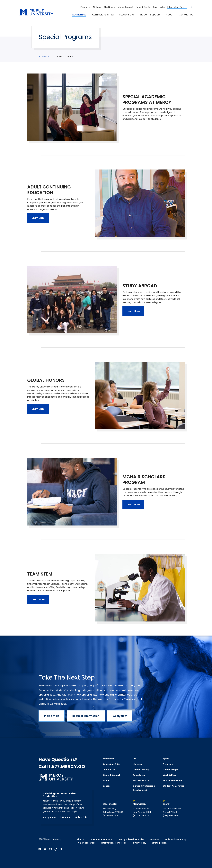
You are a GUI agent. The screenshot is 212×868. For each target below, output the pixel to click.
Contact (107, 786)
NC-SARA (155, 839)
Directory (168, 764)
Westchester (110, 804)
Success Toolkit (141, 780)
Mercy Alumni (50, 817)
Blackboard (110, 7)
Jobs (162, 7)
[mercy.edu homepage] (36, 12)
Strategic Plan (159, 843)
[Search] (191, 7)
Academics (79, 15)
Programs (85, 7)
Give (155, 7)
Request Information (86, 716)
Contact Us (186, 15)
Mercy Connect (125, 7)
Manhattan (139, 804)
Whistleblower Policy (176, 839)
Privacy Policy (139, 843)
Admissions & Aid (103, 15)
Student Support (150, 15)
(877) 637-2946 (141, 816)
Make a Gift (81, 817)
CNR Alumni (66, 817)
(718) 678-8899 (171, 816)
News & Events (143, 7)
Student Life (127, 15)
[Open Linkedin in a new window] (61, 849)
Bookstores (139, 775)
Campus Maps (170, 770)
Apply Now (120, 716)
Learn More (38, 218)
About (170, 15)
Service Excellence (172, 780)
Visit (135, 759)
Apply (166, 759)
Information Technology (114, 843)
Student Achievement (174, 786)
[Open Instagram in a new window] (45, 849)
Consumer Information (101, 839)
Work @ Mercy (170, 775)
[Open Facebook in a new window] (40, 849)
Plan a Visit (52, 716)
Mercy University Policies (132, 839)
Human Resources (86, 843)
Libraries (137, 764)
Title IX (80, 839)
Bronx (166, 804)
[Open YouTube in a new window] (50, 849)
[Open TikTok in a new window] (56, 849)
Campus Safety (141, 770)
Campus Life (109, 770)
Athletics (97, 7)
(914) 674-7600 (111, 816)
